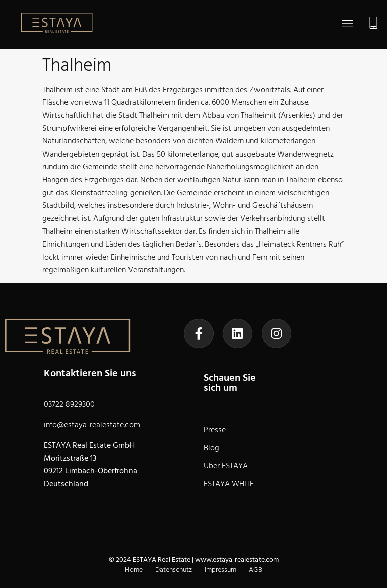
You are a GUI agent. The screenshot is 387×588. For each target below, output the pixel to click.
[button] (347, 25)
